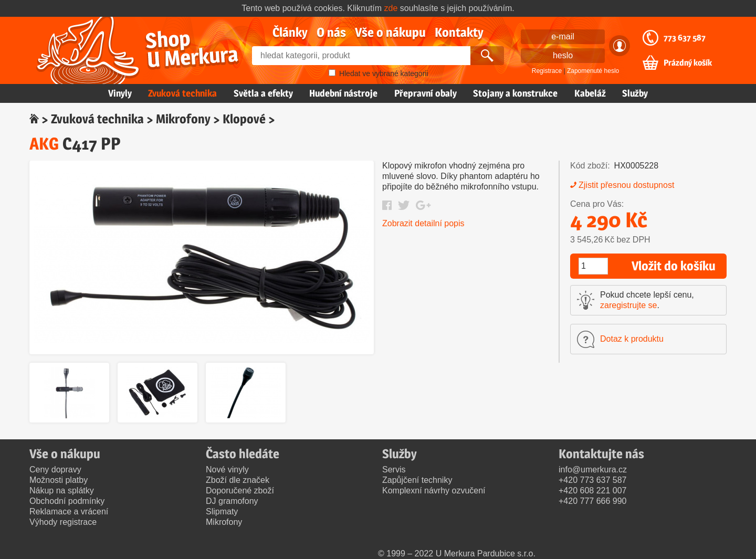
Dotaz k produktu (632, 339)
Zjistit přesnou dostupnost (626, 185)
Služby (635, 93)
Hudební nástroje (343, 93)
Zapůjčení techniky (417, 480)
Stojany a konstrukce (515, 93)
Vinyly (120, 93)
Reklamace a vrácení (69, 511)
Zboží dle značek (238, 480)
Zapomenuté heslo (593, 71)
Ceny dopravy (55, 470)
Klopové (244, 119)
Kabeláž (590, 93)
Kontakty (459, 32)
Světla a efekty (263, 93)
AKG (44, 144)
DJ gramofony (232, 501)
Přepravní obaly (426, 93)
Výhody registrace (63, 522)
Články (290, 32)
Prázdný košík (688, 63)
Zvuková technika (182, 93)
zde (391, 8)
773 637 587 (685, 38)
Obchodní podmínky (67, 501)
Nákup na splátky (62, 491)
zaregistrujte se (629, 305)
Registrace (547, 71)
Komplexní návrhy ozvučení (434, 491)
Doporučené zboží (240, 491)
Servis (394, 470)
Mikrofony (183, 119)
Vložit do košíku (674, 266)
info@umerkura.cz (593, 470)
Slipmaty (222, 511)
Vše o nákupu (390, 32)
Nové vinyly (227, 470)
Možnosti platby (59, 480)
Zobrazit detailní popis (423, 223)
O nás (331, 32)
